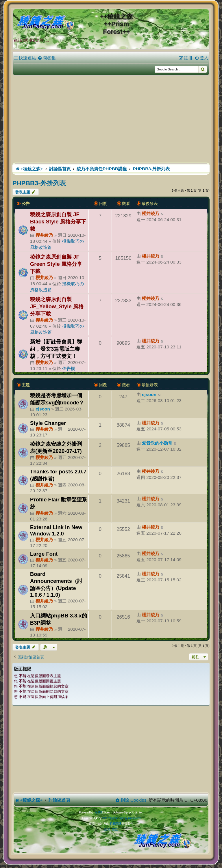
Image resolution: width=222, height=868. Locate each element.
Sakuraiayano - (110, 818)
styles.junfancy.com (130, 818)
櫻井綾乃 (44, 235)
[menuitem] (47, 58)
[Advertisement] (111, 119)
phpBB (97, 812)
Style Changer (48, 423)
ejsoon (43, 409)
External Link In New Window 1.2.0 (56, 530)
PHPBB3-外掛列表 (39, 183)
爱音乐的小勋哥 (157, 443)
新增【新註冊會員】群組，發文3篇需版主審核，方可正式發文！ (56, 349)
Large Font (44, 554)
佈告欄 (69, 368)
